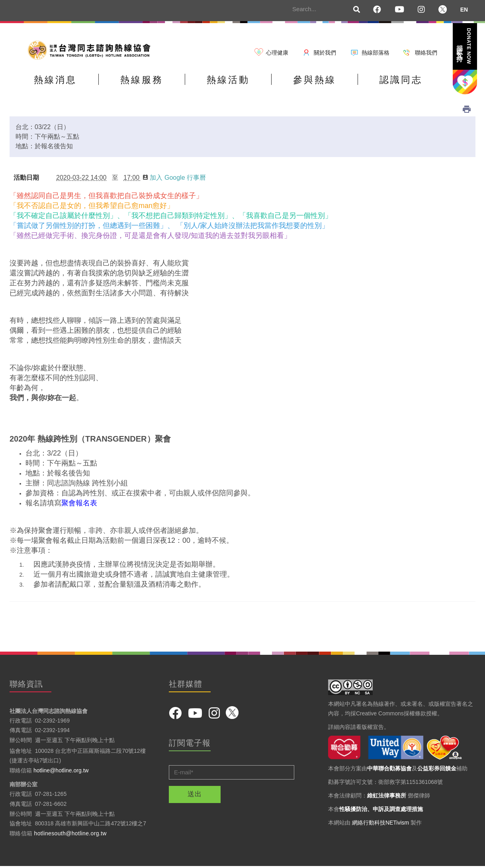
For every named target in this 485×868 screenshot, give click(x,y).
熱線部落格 (375, 53)
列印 (467, 110)
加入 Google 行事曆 (174, 179)
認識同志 (419, 81)
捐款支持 (464, 46)
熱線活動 (238, 81)
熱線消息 (57, 81)
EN (464, 10)
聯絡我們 (426, 53)
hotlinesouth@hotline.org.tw (70, 835)
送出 (195, 795)
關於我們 (325, 53)
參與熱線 (329, 81)
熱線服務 (148, 81)
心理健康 (277, 53)
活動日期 (26, 179)
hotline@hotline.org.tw (61, 772)
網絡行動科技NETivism (380, 824)
